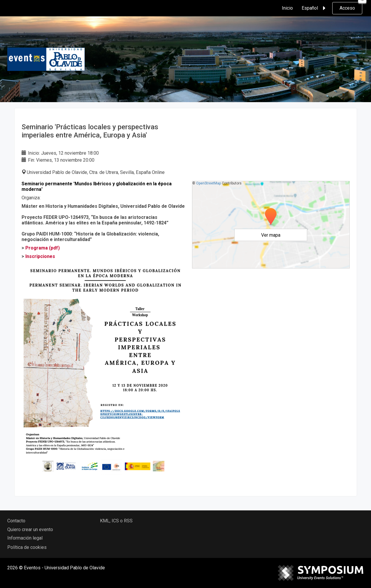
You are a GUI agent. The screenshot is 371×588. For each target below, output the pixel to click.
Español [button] (314, 8)
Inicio (287, 8)
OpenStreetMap (209, 183)
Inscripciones (40, 256)
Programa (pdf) (43, 248)
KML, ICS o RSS (116, 521)
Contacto (16, 521)
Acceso (347, 8)
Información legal (25, 538)
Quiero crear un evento (30, 529)
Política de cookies (27, 547)
